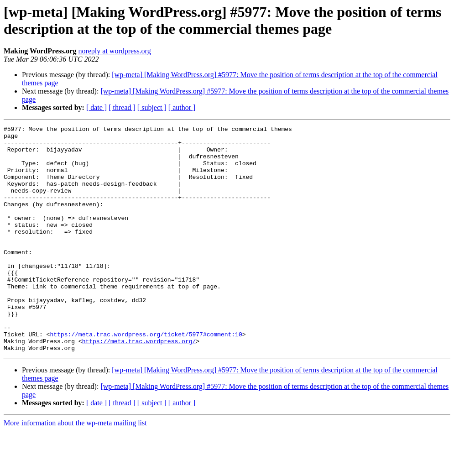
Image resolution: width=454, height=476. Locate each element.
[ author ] (182, 107)
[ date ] (97, 107)
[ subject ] (152, 107)
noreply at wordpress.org (114, 51)
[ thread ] (122, 107)
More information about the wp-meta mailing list (75, 468)
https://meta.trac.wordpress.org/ (139, 385)
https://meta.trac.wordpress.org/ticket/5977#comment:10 (146, 377)
